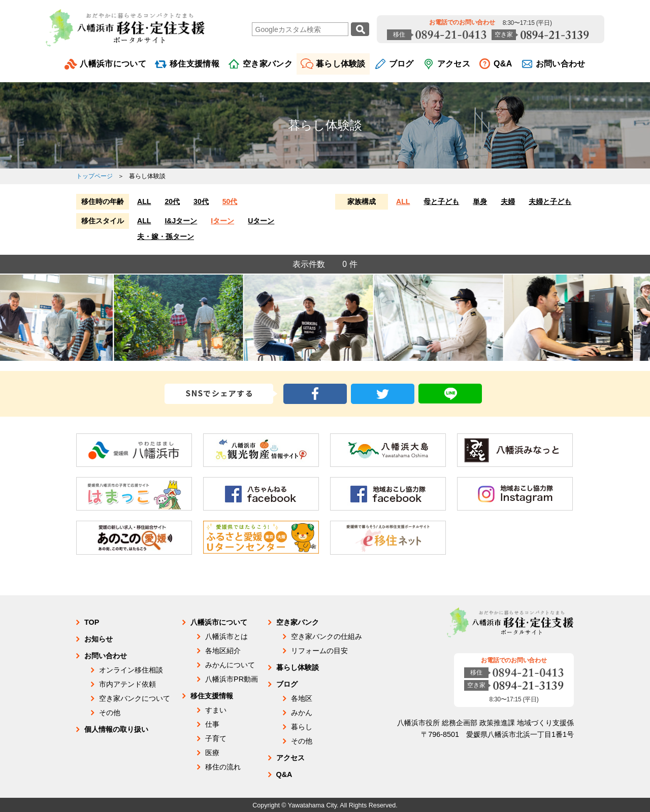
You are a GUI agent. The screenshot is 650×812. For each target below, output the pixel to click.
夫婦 (508, 201)
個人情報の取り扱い (116, 729)
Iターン (222, 221)
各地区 (302, 698)
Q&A (503, 64)
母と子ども (441, 201)
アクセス (454, 64)
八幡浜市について (113, 64)
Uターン (261, 221)
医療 (212, 753)
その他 (110, 713)
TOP (92, 622)
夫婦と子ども (550, 201)
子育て (216, 738)
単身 (480, 201)
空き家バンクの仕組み (327, 636)
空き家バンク (268, 64)
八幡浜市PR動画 (232, 679)
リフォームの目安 (319, 651)
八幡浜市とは (226, 636)
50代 (230, 201)
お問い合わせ (561, 64)
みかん (302, 713)
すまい (216, 710)
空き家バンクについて (135, 698)
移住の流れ (223, 767)
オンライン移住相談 (131, 670)
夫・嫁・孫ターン (166, 236)
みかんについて (230, 665)
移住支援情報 (194, 64)
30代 (201, 201)
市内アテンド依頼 (127, 684)
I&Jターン (181, 221)
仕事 (212, 724)
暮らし (302, 727)
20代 (172, 201)
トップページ (94, 176)
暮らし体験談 (341, 64)
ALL (144, 201)
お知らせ (99, 639)
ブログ (401, 64)
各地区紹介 (223, 651)
